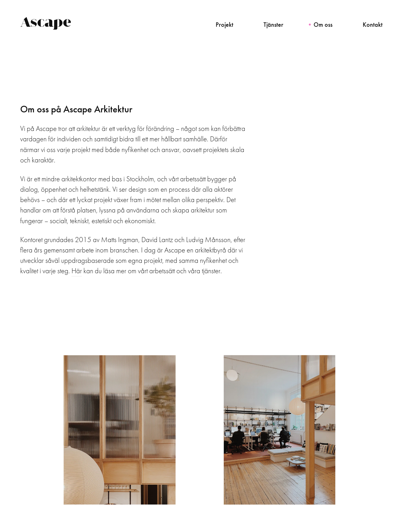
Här (77, 271)
